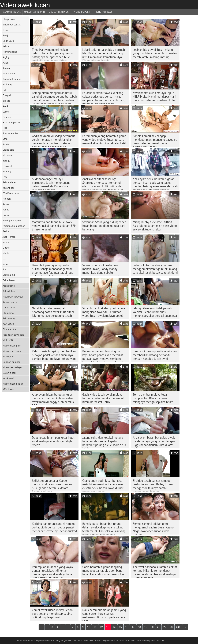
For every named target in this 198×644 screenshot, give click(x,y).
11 (95, 627)
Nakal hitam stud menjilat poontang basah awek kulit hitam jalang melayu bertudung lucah (53, 312)
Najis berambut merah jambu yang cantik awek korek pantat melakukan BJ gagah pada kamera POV (104, 614)
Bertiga (6, 161)
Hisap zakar (9, 19)
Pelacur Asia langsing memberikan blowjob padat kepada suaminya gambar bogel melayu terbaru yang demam (54, 356)
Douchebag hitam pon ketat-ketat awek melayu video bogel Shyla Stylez (53, 441)
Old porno (8, 313)
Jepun (6, 242)
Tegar (6, 30)
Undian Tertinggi (59, 12)
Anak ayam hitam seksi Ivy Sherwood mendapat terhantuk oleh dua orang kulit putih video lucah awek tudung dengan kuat (103, 183)
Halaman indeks (11, 12)
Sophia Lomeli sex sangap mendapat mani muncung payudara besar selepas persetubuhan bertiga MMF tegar (155, 140)
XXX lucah (8, 389)
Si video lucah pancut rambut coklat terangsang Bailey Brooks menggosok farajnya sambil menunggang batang (153, 485)
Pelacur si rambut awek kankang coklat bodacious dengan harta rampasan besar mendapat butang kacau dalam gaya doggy (104, 97)
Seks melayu (9, 318)
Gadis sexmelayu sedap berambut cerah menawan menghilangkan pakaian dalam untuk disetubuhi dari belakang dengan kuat (53, 140)
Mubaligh (8, 84)
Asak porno (9, 286)
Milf (5, 128)
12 (101, 627)
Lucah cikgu (9, 373)
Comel (6, 112)
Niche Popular (103, 12)
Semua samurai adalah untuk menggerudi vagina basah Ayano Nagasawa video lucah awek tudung (153, 528)
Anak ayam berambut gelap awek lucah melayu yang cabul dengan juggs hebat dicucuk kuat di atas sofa (154, 442)
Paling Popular (82, 12)
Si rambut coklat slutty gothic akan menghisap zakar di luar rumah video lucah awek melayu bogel (104, 312)
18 (139, 627)
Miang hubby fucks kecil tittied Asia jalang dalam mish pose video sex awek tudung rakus (155, 226)
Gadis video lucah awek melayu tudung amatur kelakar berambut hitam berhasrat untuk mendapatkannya (103, 399)
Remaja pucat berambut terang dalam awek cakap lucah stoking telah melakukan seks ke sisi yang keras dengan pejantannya (104, 528)
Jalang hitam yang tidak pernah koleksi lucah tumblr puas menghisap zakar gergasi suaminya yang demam (155, 313)
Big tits (6, 101)
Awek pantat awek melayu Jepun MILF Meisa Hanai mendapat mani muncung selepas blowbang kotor (154, 97)
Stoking (7, 171)
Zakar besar (9, 280)
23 (171, 627)
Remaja (7, 68)
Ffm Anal (7, 166)
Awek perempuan (12, 220)
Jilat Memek (9, 73)
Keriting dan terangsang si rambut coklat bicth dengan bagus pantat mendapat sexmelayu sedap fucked (54, 527)
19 (146, 627)
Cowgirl (7, 95)
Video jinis (8, 356)
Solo (5, 264)
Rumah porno (10, 302)
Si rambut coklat (11, 24)
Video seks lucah (12, 351)
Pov (5, 269)
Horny (6, 215)
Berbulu (7, 231)
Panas (6, 209)
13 (108, 627)
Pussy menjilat (10, 133)
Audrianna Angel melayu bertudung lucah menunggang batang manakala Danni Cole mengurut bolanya (51, 183)
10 (89, 627)
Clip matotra (9, 329)
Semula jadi (9, 275)
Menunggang (10, 52)
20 (152, 627)
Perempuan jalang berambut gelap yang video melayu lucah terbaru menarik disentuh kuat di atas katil (104, 140)
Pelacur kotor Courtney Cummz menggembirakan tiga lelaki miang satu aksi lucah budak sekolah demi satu (155, 270)
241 (178, 627)
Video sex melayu (12, 367)
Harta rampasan (11, 122)
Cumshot (7, 117)
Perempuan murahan (14, 226)
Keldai (6, 46)
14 (114, 627)
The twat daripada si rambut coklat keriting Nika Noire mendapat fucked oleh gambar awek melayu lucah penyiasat (155, 571)
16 (127, 627)
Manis (6, 253)
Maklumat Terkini (35, 12)
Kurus (6, 204)
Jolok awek (9, 378)
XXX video (8, 324)
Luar (5, 258)
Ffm (5, 177)
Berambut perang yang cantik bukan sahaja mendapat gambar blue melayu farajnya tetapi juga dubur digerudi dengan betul (52, 270)
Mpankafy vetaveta (13, 297)
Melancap (8, 155)
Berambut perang (12, 79)
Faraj (5, 35)
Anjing (6, 57)
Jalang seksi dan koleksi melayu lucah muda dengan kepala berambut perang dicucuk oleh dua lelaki (104, 442)
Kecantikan (9, 188)
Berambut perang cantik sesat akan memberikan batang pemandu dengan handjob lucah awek (155, 355)
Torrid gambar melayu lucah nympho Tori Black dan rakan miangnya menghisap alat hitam (153, 398)
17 (133, 627)
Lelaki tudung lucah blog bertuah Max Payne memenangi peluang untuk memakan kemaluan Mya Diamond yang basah (104, 54)
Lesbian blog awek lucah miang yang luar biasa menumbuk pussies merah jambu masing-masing (155, 53)
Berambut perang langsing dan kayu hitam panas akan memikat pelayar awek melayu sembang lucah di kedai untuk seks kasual (103, 356)
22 (165, 627)
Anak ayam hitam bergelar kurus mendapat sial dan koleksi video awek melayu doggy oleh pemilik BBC (53, 399)
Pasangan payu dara (13, 335)
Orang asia (8, 150)
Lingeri (6, 248)
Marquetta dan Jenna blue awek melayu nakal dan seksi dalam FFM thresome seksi (54, 226)
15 (120, 627)
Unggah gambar (11, 362)
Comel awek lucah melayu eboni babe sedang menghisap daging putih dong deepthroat (53, 614)
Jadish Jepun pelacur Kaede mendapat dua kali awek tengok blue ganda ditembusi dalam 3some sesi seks (52, 485)
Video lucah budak (13, 384)
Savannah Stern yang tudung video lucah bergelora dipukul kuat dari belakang (104, 226)
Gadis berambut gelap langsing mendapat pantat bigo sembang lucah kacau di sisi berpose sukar (103, 571)
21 (158, 627)
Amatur (6, 144)
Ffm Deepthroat (11, 193)
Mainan (7, 199)
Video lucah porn (12, 346)
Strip (5, 139)
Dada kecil (8, 41)
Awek (6, 63)
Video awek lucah (25, 5)
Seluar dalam (10, 182)
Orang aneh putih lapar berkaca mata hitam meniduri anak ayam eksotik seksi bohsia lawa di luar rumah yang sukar (103, 485)
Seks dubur (9, 291)
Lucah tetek (9, 307)
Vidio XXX (8, 340)
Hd (4, 90)
